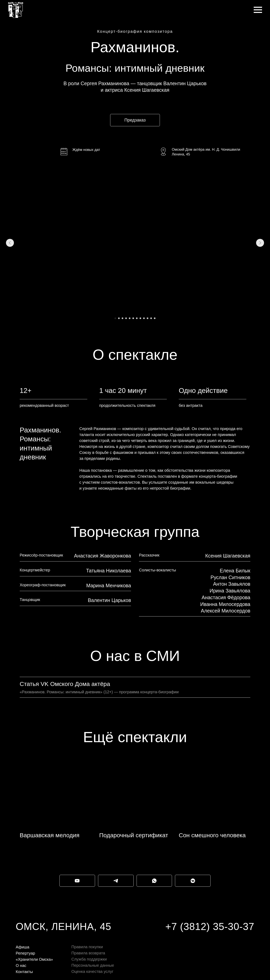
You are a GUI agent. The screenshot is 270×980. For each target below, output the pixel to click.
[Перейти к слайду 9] (144, 318)
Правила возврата (88, 953)
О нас (21, 966)
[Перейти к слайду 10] (148, 318)
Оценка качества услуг (92, 971)
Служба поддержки (89, 959)
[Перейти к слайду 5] (130, 318)
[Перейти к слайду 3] (122, 318)
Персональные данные (93, 965)
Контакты (24, 972)
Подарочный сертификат (134, 835)
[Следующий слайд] (260, 243)
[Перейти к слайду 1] (115, 318)
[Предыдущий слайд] (10, 243)
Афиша (22, 947)
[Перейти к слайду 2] (119, 318)
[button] (135, 120)
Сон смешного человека (212, 835)
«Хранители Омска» (34, 959)
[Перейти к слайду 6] (133, 318)
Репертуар (25, 953)
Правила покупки (87, 947)
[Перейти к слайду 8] (140, 318)
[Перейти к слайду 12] (155, 318)
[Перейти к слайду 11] (151, 318)
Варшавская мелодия (50, 835)
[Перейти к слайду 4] (126, 318)
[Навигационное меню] (258, 10)
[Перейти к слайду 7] (137, 318)
